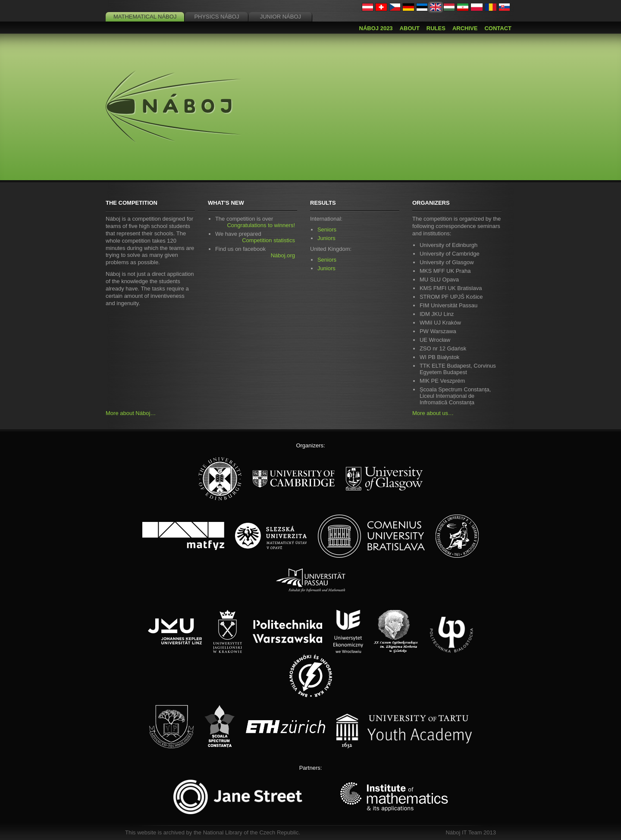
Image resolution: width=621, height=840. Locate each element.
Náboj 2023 (376, 28)
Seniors (327, 230)
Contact (498, 28)
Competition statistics (268, 240)
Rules (436, 28)
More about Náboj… (131, 413)
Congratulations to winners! (261, 225)
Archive (465, 28)
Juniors (326, 238)
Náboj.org (283, 255)
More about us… (433, 413)
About (410, 28)
